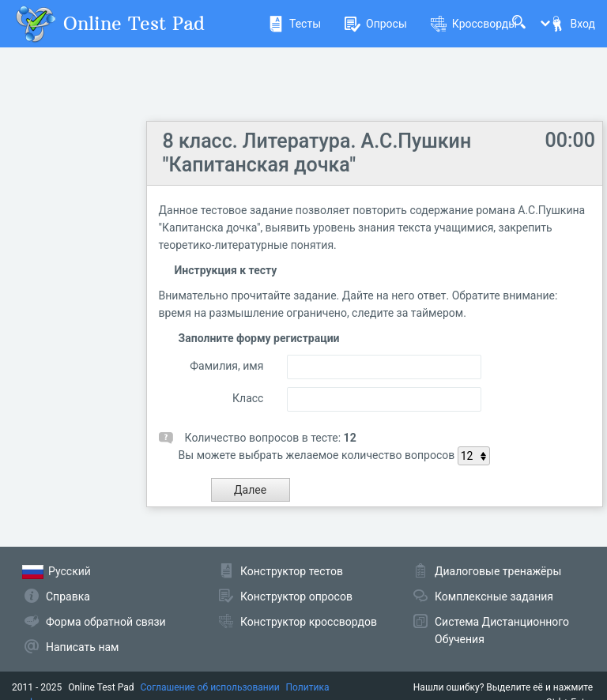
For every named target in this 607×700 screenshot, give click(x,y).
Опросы (376, 24)
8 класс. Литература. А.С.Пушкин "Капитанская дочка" (317, 153)
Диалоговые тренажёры (498, 571)
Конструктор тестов (292, 571)
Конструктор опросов (296, 597)
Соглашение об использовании (210, 687)
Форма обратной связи (106, 622)
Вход (572, 24)
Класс (248, 398)
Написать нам (82, 647)
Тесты (294, 24)
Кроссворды (474, 24)
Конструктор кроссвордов (309, 622)
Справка (68, 597)
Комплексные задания (494, 597)
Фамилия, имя (226, 366)
